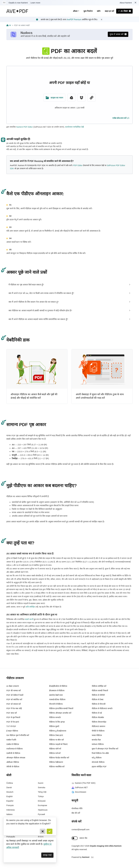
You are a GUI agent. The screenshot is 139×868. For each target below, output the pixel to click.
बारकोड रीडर (96, 741)
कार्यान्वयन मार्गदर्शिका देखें (74, 127)
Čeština (10, 784)
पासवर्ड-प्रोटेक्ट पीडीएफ (57, 700)
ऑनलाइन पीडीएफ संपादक (16, 758)
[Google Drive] (71, 98)
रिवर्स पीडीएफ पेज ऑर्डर (100, 754)
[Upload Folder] (54, 98)
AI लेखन (124, 11)
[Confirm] (50, 831)
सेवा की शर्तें (76, 814)
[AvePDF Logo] (17, 11)
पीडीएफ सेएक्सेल (98, 718)
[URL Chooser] (91, 98)
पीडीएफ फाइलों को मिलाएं (58, 745)
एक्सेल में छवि (11, 741)
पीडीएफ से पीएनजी (99, 705)
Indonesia (11, 811)
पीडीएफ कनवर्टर (55, 718)
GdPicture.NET (80, 788)
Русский (41, 815)
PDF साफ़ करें (12, 714)
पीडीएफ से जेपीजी (98, 696)
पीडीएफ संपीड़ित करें (99, 687)
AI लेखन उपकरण (13, 687)
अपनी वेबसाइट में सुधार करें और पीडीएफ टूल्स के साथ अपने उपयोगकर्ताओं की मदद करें (100, 397)
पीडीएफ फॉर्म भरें (55, 750)
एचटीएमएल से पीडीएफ (15, 750)
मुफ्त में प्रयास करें (118, 34)
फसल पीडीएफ (97, 736)
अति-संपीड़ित (30, 608)
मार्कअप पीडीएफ (98, 745)
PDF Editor (78, 165)
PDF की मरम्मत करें (14, 691)
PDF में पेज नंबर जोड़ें (14, 709)
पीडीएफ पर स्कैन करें (57, 741)
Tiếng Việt (42, 793)
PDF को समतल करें (14, 705)
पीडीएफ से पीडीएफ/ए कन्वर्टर (102, 709)
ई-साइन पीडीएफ (12, 732)
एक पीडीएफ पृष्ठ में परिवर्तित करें (18, 736)
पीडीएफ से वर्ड (97, 714)
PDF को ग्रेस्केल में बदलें (15, 696)
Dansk (9, 788)
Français (10, 806)
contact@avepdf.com (80, 830)
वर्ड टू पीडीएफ (97, 758)
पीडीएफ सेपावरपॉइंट (99, 723)
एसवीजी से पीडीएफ (13, 754)
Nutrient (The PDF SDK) (83, 784)
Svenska (42, 788)
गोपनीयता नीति (77, 809)
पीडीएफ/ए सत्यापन (98, 727)
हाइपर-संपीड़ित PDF (99, 767)
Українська (43, 811)
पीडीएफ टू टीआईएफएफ (58, 732)
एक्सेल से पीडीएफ (13, 745)
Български (42, 806)
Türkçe (41, 797)
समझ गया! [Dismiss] (47, 855)
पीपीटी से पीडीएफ (98, 732)
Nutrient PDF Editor (25, 127)
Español (10, 802)
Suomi (41, 784)
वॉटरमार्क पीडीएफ (98, 763)
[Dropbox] (81, 98)
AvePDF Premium (74, 20)
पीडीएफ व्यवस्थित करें (57, 767)
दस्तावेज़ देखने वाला (56, 696)
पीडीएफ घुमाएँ (54, 727)
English (10, 797)
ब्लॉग (99, 11)
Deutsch (10, 793)
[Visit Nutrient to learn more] (4, 3)
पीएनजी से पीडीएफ (56, 705)
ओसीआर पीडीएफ (13, 763)
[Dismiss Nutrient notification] (135, 3)
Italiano (9, 815)
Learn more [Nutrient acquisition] (35, 3)
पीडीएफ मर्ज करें (55, 754)
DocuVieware (79, 793)
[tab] (69, 285)
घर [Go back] (9, 25)
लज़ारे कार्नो (29, 620)
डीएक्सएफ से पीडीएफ (57, 691)
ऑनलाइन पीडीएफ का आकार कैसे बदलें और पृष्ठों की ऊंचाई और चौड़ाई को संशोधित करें (34, 397)
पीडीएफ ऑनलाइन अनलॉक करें (60, 714)
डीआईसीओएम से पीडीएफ (58, 687)
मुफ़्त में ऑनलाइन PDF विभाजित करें (105, 750)
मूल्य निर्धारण (88, 11)
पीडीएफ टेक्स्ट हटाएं (56, 736)
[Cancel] (43, 831)
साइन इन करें (109, 11)
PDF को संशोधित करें (14, 700)
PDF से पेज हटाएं (13, 723)
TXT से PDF (11, 727)
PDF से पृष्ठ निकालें (13, 718)
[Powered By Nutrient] (102, 858)
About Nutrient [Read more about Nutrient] (126, 3)
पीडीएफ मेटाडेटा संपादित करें (59, 758)
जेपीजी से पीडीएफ (13, 767)
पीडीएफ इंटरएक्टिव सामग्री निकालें (61, 709)
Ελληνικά (42, 802)
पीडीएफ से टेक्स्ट (98, 700)
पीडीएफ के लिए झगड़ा (57, 723)
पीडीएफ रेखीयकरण (56, 763)
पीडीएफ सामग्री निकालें (100, 691)
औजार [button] (75, 11)
